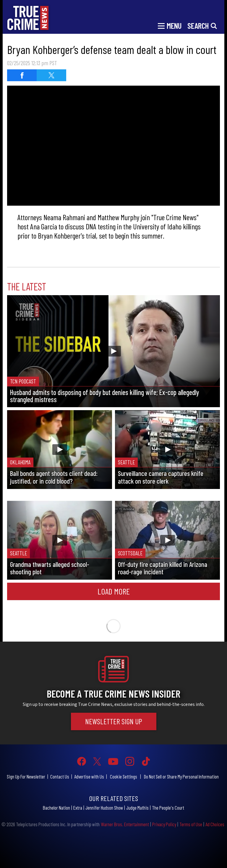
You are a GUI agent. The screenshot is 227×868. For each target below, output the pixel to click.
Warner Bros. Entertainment (125, 824)
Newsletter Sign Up (114, 721)
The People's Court (168, 808)
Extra (78, 808)
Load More (114, 591)
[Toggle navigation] (170, 25)
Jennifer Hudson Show (104, 808)
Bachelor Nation (56, 808)
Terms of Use (191, 824)
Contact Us (60, 776)
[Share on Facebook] (22, 75)
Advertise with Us (89, 776)
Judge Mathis (137, 808)
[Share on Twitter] (51, 75)
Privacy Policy (164, 824)
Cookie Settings (124, 776)
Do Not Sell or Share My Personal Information (181, 776)
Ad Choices (215, 824)
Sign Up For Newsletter (26, 776)
